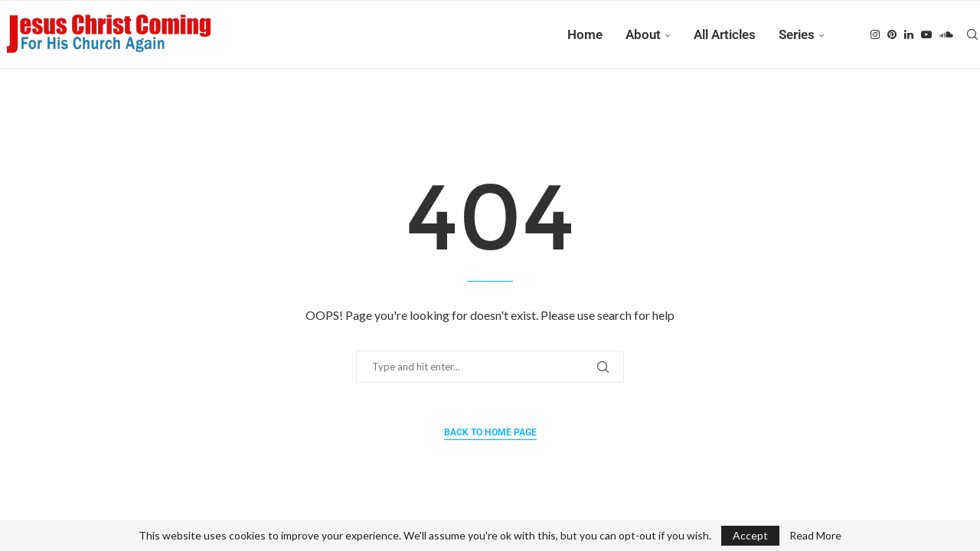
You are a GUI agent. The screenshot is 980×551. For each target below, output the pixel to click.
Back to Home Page (490, 432)
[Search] (972, 34)
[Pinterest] (892, 34)
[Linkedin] (909, 34)
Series (797, 34)
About (643, 34)
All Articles (725, 34)
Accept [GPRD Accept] (750, 535)
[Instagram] (875, 34)
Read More (815, 536)
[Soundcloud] (946, 34)
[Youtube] (926, 34)
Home (585, 34)
